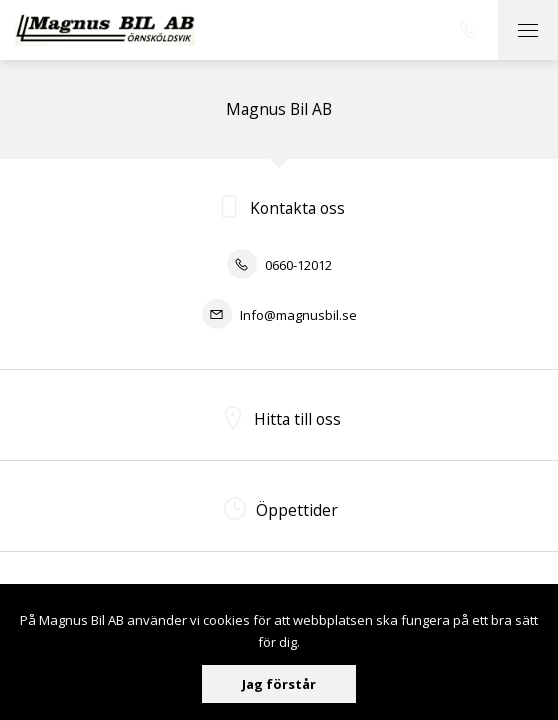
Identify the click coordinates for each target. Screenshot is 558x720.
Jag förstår (279, 684)
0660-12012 (279, 265)
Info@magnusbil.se (279, 315)
